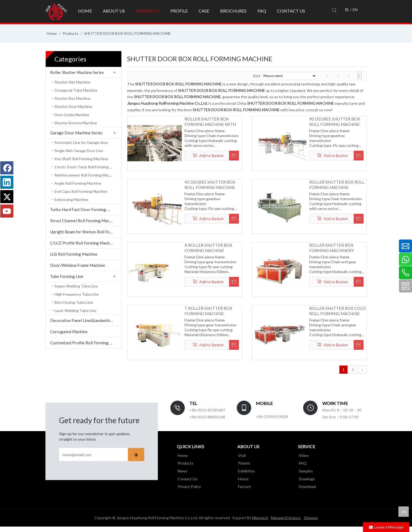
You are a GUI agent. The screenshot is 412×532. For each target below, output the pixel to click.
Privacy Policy (188, 486)
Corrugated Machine (69, 332)
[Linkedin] (7, 182)
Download (307, 486)
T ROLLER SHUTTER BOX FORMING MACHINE (208, 311)
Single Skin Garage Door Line (79, 151)
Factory (244, 486)
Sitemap (311, 518)
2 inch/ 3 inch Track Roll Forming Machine (88, 167)
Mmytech (260, 518)
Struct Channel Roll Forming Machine (84, 221)
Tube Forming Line (67, 276)
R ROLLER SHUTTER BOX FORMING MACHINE (208, 248)
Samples (305, 471)
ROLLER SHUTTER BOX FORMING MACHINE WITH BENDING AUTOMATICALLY (211, 122)
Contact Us (187, 478)
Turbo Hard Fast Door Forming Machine (86, 209)
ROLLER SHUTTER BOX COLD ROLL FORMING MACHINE (337, 311)
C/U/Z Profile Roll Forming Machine (83, 243)
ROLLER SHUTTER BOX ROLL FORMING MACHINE (337, 185)
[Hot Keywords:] (334, 10)
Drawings (306, 478)
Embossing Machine (71, 199)
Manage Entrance (286, 518)
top (404, 512)
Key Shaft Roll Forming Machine (81, 159)
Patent (243, 463)
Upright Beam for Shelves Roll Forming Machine (86, 232)
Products (185, 463)
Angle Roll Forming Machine (78, 183)
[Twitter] (7, 197)
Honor (243, 478)
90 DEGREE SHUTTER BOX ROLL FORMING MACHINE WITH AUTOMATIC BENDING (337, 122)
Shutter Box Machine (72, 98)
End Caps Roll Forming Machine (81, 191)
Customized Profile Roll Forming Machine (86, 343)
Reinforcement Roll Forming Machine (86, 175)
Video (303, 455)
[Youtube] (7, 211)
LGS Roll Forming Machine (74, 254)
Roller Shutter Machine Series (77, 72)
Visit (241, 455)
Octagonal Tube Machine (76, 90)
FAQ (302, 463)
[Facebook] (7, 168)
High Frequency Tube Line (77, 294)
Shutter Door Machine (73, 106)
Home (182, 455)
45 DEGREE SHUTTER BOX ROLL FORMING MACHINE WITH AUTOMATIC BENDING (212, 185)
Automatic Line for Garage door (81, 142)
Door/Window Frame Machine (78, 265)
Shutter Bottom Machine (76, 123)
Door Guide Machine (72, 115)
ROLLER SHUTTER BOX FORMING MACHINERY (331, 248)
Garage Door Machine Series (76, 133)
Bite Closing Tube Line (74, 302)
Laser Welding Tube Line (75, 310)
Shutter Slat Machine (72, 82)
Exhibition (246, 471)
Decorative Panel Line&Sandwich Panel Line (86, 320)
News (182, 471)
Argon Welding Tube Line (76, 286)
